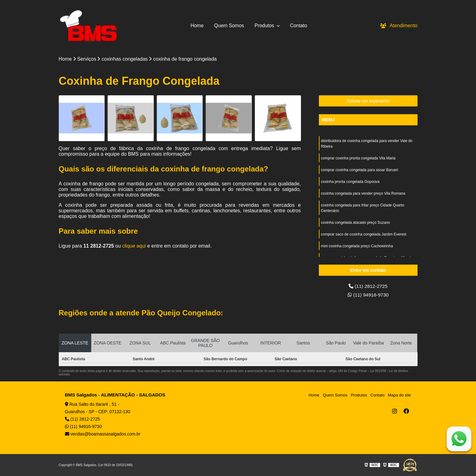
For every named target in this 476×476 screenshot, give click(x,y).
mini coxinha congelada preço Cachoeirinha (357, 246)
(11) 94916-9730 (368, 295)
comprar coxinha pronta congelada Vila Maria (358, 158)
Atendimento (399, 26)
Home (197, 26)
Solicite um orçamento (368, 101)
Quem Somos (229, 26)
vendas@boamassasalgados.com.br (103, 434)
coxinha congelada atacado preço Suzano (356, 223)
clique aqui (134, 246)
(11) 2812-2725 (368, 286)
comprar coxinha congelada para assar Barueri (360, 170)
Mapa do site (400, 395)
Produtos (265, 26)
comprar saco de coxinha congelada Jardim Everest (364, 234)
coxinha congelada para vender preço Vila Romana (363, 193)
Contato (299, 26)
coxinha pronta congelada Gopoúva (350, 182)
